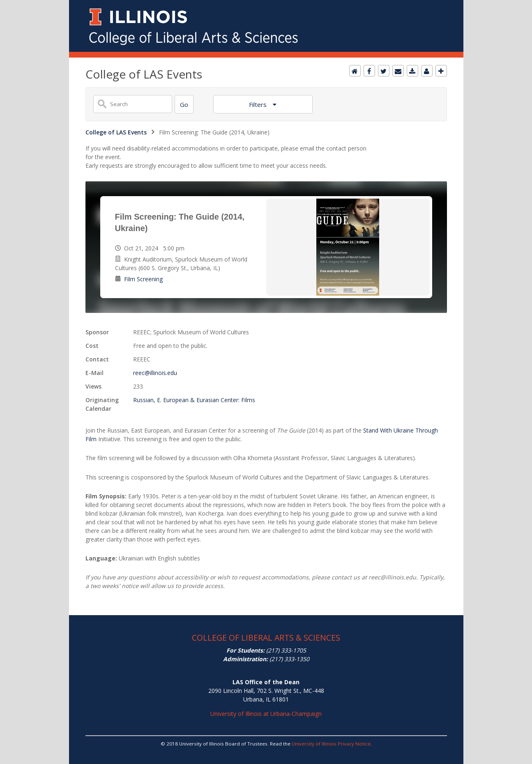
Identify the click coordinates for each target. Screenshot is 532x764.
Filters (259, 104)
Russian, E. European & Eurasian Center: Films (194, 400)
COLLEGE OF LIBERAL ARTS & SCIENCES (266, 638)
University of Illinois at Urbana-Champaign (266, 714)
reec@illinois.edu (155, 373)
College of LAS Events (116, 132)
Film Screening (143, 279)
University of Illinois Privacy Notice (331, 744)
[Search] (184, 104)
